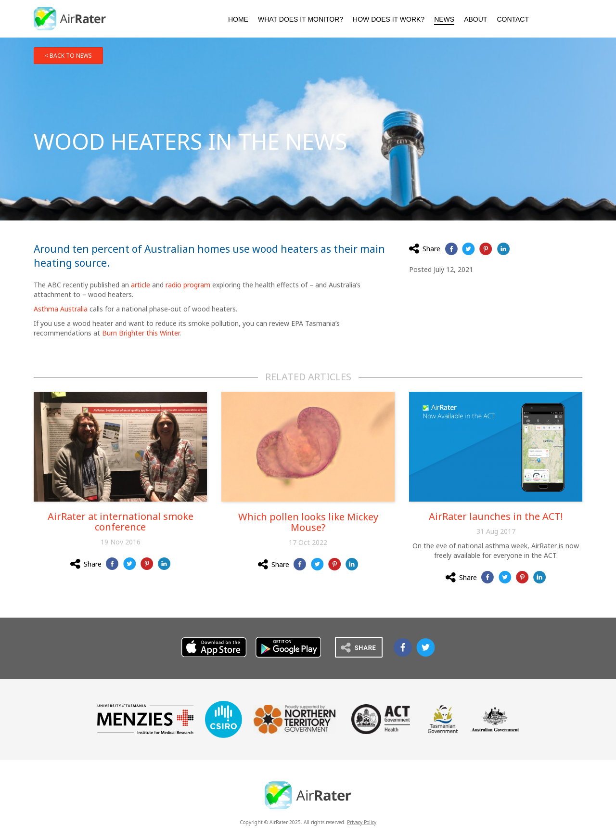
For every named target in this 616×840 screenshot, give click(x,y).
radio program (188, 285)
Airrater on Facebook (403, 647)
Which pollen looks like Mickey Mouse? (308, 522)
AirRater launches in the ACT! (496, 516)
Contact (513, 19)
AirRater (70, 19)
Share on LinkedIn (503, 249)
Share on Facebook (451, 249)
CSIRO (224, 719)
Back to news (71, 56)
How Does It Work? (389, 19)
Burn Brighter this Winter (141, 333)
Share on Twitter (468, 249)
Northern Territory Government (295, 719)
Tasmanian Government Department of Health (443, 719)
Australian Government (495, 719)
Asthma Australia (61, 309)
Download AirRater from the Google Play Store (571, 18)
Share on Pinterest (486, 249)
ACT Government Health (381, 719)
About (475, 19)
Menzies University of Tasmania (145, 719)
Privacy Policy (362, 822)
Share (425, 248)
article (141, 285)
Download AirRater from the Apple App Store (548, 18)
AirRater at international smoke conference (121, 522)
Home (238, 19)
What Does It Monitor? (301, 19)
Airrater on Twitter (425, 647)
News (444, 19)
